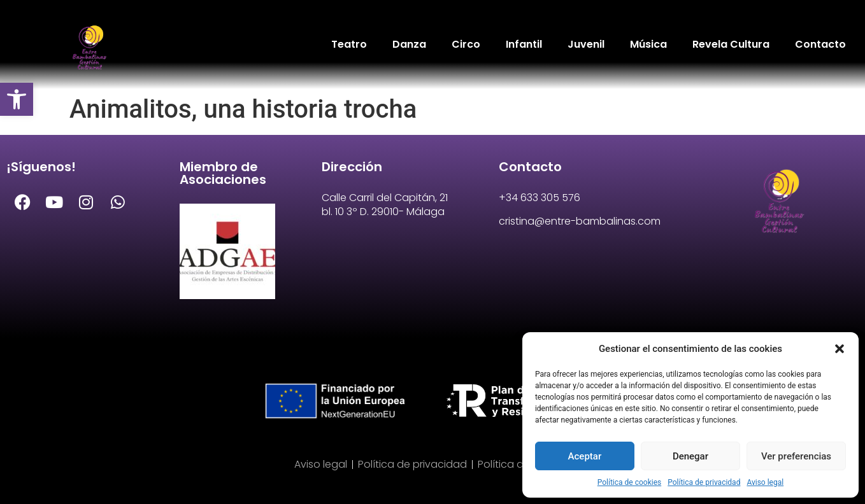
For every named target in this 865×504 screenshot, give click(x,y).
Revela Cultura (731, 44)
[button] (17, 99)
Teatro (349, 44)
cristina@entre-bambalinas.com (580, 221)
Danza (409, 44)
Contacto (820, 44)
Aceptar (585, 456)
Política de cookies (630, 482)
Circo (466, 44)
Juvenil (586, 44)
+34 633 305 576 (540, 198)
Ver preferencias (796, 456)
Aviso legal (765, 482)
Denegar (690, 456)
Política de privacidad (704, 482)
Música (648, 44)
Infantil (524, 44)
